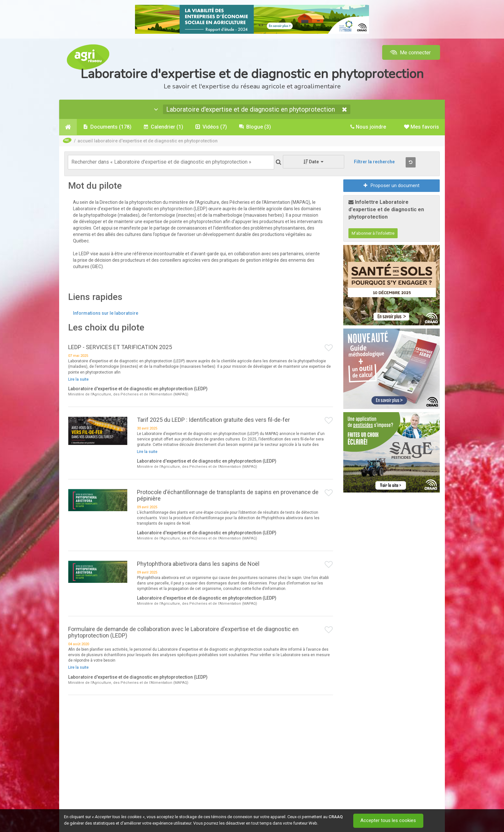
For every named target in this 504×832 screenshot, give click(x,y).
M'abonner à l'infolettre (373, 233)
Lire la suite (78, 379)
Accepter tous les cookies (388, 821)
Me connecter (410, 53)
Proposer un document (392, 185)
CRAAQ (336, 817)
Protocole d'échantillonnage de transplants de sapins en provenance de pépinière (228, 495)
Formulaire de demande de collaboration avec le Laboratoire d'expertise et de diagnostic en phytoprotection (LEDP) (183, 632)
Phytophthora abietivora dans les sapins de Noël (198, 564)
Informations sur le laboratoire (106, 313)
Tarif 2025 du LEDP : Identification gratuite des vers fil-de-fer (213, 420)
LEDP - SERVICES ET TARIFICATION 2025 (120, 347)
